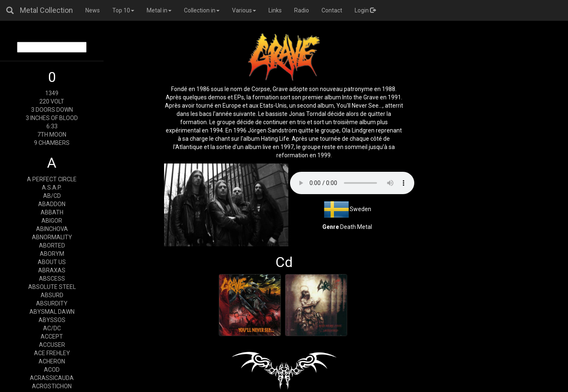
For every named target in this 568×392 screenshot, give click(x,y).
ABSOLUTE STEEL (52, 287)
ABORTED (52, 245)
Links (275, 10)
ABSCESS (52, 279)
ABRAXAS (52, 270)
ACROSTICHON (52, 386)
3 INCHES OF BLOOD (52, 118)
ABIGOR (52, 221)
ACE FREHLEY (52, 353)
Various (244, 10)
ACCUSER (52, 345)
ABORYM (52, 254)
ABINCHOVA (52, 229)
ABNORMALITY (52, 237)
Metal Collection (46, 10)
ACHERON (52, 361)
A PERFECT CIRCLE (52, 179)
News (93, 10)
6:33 (52, 126)
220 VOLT (52, 101)
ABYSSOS (52, 320)
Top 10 (123, 10)
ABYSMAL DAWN (52, 312)
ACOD (52, 370)
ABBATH (52, 212)
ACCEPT (52, 337)
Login (365, 10)
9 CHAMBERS (52, 143)
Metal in (159, 10)
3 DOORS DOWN (52, 110)
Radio (302, 10)
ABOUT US (52, 262)
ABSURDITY (52, 303)
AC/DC (52, 328)
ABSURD (52, 295)
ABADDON (52, 204)
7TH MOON (52, 135)
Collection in (202, 10)
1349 (52, 93)
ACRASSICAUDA (52, 378)
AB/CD (52, 196)
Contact (332, 10)
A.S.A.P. (52, 188)
